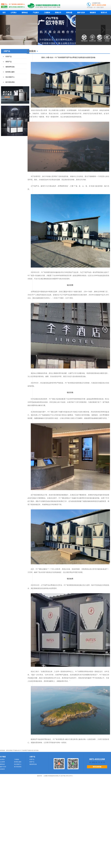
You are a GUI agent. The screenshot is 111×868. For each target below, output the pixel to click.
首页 (4, 13)
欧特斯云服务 (10, 72)
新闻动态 (25, 13)
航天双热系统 (10, 82)
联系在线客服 (97, 767)
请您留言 (93, 13)
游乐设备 (36, 750)
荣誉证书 (58, 13)
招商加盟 (69, 13)
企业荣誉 (2, 762)
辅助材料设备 (10, 67)
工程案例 (47, 13)
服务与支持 (81, 13)
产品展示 (36, 13)
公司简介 (14, 13)
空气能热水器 (16, 750)
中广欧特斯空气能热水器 (27, 750)
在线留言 (2, 769)
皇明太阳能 (9, 750)
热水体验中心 (10, 77)
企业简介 (2, 759)
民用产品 (9, 56)
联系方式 (104, 13)
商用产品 (9, 62)
